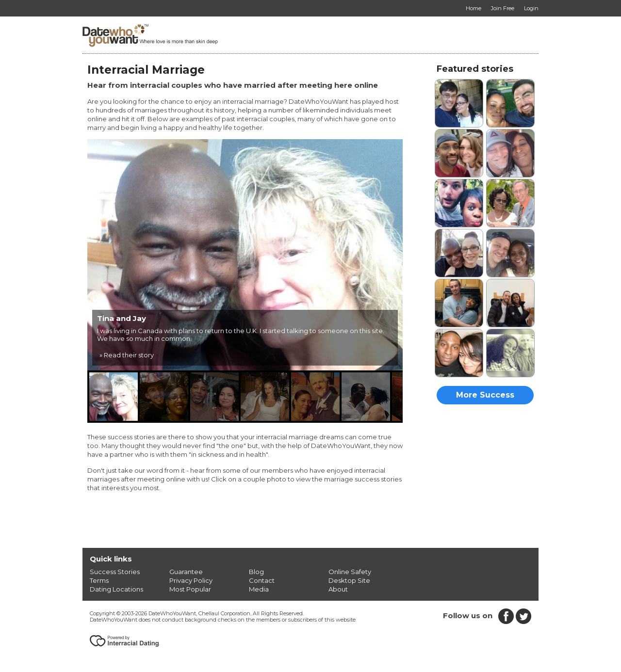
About (338, 589)
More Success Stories (485, 397)
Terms (99, 580)
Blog (256, 572)
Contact (262, 580)
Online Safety (350, 572)
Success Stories (115, 572)
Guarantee (186, 572)
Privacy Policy (191, 580)
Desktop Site (349, 580)
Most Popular (190, 589)
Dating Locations (116, 589)
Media (259, 589)
